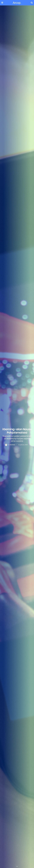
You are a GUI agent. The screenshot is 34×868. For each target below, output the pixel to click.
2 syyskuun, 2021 (23, 445)
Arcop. (17, 3)
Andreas (12, 445)
